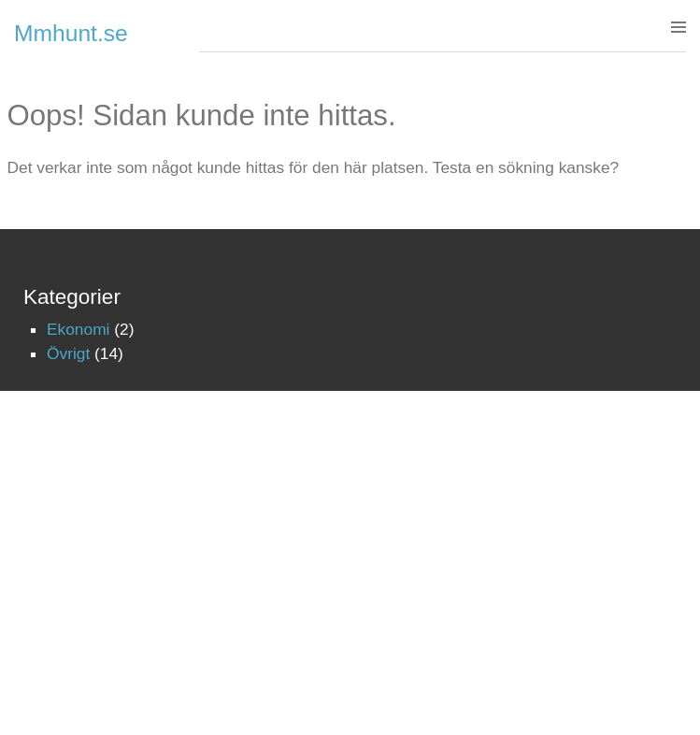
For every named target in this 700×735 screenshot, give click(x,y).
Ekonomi (78, 329)
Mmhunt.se (71, 33)
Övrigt (68, 353)
